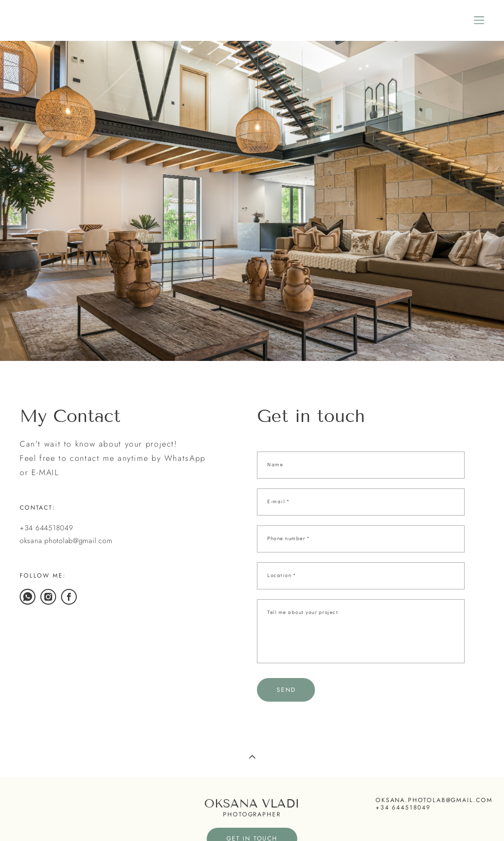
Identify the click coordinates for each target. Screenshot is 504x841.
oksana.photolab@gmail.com (66, 540)
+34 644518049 (47, 528)
